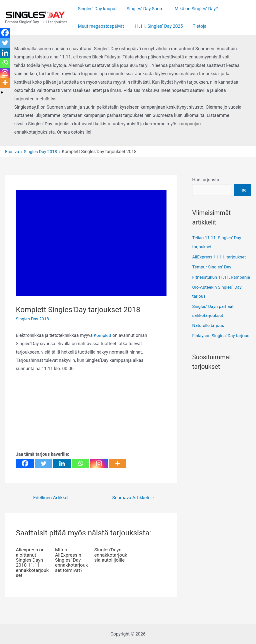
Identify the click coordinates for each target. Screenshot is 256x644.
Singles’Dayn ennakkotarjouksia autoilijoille (110, 558)
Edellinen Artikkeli (50, 498)
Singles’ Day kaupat (97, 9)
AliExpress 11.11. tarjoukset (220, 257)
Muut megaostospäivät (101, 26)
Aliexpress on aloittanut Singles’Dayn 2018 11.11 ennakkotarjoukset (32, 563)
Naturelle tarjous (209, 334)
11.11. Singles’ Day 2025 (157, 26)
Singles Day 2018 (33, 319)
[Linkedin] (62, 463)
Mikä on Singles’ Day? (194, 9)
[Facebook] (25, 463)
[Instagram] (99, 463)
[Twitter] (43, 463)
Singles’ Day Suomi (144, 9)
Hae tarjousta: (206, 180)
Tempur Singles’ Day (212, 267)
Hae (242, 190)
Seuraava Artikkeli (133, 498)
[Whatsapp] (80, 463)
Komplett (103, 335)
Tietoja (197, 26)
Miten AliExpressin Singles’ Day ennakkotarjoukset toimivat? (71, 560)
